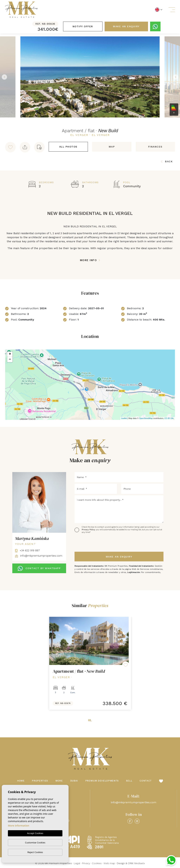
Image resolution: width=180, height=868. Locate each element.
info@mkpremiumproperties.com (39, 556)
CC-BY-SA (169, 418)
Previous (4, 77)
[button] (25, 147)
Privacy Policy (89, 530)
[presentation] (93, 543)
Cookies (97, 863)
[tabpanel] (90, 663)
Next (176, 77)
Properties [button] (40, 781)
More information (19, 826)
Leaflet (124, 418)
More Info (90, 260)
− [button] (10, 360)
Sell (129, 781)
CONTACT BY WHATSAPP (39, 568)
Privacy (86, 863)
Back (167, 161)
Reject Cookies (35, 852)
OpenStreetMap (146, 418)
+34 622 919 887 (27, 550)
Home (21, 781)
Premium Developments (102, 781)
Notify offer (83, 26)
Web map (109, 863)
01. (90, 720)
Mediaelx (140, 863)
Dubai (74, 781)
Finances (155, 147)
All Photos (68, 147)
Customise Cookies (35, 843)
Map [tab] (112, 147)
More (59, 781)
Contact (146, 781)
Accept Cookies (35, 833)
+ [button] (10, 354)
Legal (77, 863)
